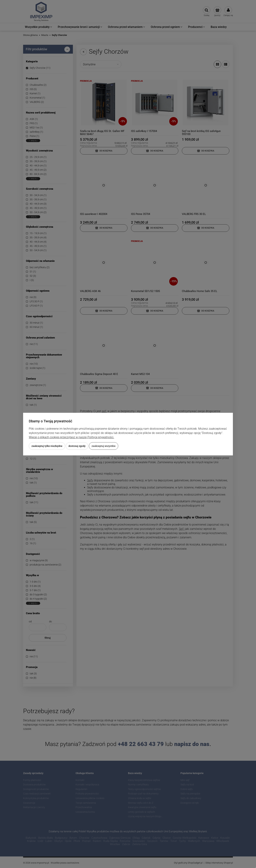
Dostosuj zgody (77, 446)
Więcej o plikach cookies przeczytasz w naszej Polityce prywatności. (71, 437)
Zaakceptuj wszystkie (104, 446)
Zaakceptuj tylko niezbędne (47, 446)
